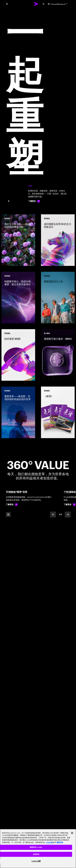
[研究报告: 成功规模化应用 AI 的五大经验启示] (58, 240)
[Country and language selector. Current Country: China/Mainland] (58, 4)
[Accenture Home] (36, 4)
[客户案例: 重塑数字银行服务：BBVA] (58, 355)
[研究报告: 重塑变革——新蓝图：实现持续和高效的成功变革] (18, 412)
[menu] (7, 4)
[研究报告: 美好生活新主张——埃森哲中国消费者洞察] (18, 240)
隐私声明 (60, 842)
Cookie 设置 (36, 861)
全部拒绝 (36, 854)
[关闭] (72, 833)
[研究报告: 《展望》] (58, 412)
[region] (38, 849)
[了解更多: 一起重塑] (34, 201)
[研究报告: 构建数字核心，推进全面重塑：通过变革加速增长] (18, 298)
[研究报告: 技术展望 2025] (18, 355)
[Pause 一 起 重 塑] (9, 201)
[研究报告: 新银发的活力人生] (58, 298)
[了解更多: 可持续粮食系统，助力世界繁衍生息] (12, 505)
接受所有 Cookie (36, 847)
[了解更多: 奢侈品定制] (70, 505)
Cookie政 (49, 842)
